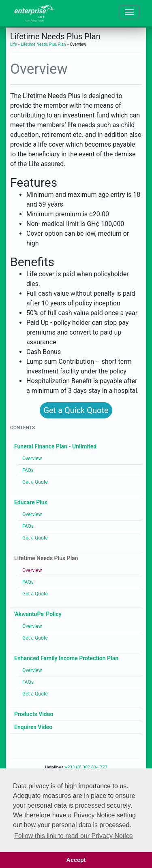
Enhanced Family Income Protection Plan (66, 658)
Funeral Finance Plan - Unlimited (55, 446)
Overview (32, 459)
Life (13, 44)
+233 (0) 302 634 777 (86, 767)
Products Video (34, 714)
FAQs (28, 470)
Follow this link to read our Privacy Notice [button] (74, 836)
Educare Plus (31, 502)
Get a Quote (35, 482)
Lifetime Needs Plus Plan (43, 44)
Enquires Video (33, 727)
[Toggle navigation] (129, 12)
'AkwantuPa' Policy (38, 614)
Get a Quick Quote (76, 410)
